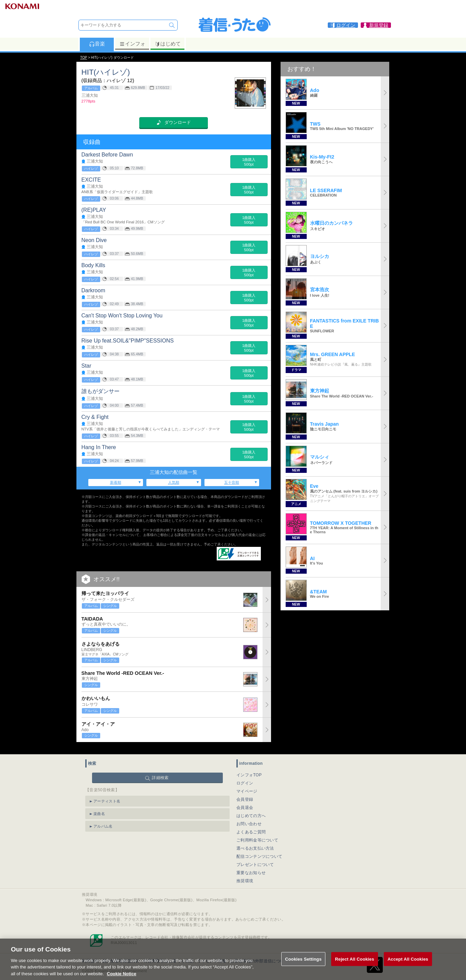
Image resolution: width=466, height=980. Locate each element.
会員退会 (245, 802)
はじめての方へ (251, 810)
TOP (84, 58)
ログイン (245, 778)
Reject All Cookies (354, 967)
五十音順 (232, 482)
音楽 (97, 44)
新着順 (116, 482)
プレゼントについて (255, 859)
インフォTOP (249, 770)
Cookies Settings (303, 967)
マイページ (247, 786)
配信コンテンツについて (259, 851)
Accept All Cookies (408, 967)
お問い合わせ (249, 818)
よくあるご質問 (251, 827)
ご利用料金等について (257, 835)
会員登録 (245, 794)
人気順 (174, 482)
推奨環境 (245, 875)
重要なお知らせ (251, 867)
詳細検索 (160, 772)
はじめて (168, 44)
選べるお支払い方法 (255, 843)
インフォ (132, 44)
